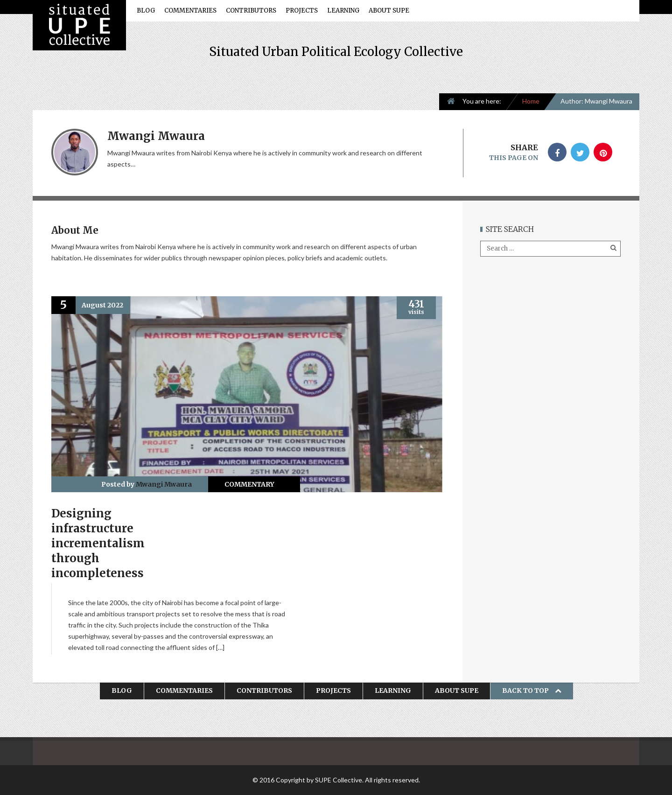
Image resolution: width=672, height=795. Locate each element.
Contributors (251, 10)
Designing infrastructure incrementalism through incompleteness (98, 543)
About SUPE (389, 10)
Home (531, 101)
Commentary (249, 484)
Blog (146, 10)
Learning (343, 10)
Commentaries (190, 10)
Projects (302, 10)
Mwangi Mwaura (164, 484)
